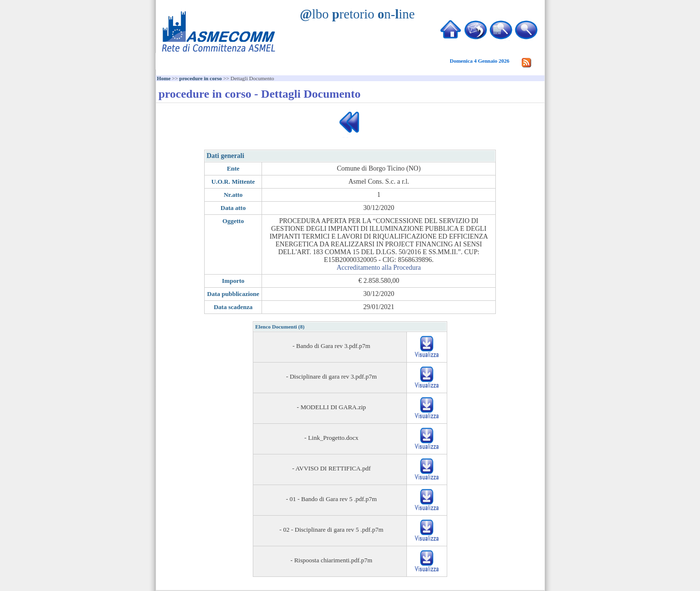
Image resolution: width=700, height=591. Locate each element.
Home (164, 78)
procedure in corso (201, 78)
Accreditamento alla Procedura (378, 268)
